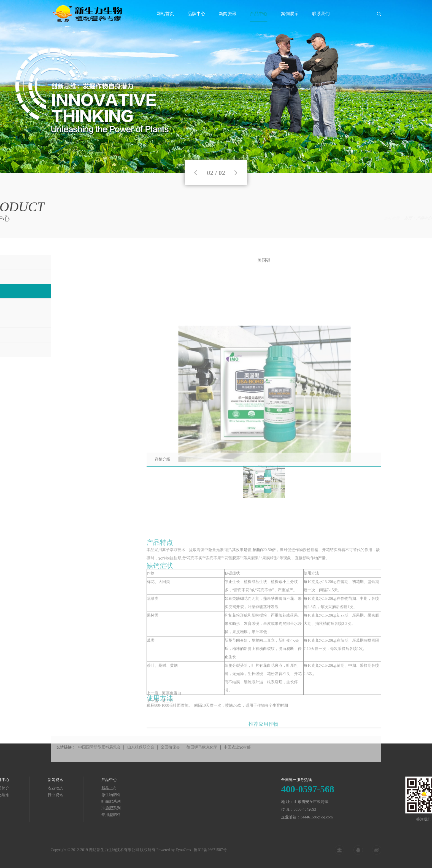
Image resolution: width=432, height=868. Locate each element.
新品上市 (58, 788)
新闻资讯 (228, 14)
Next (236, 173)
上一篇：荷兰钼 (160, 706)
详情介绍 (163, 464)
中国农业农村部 (237, 756)
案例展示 (290, 14)
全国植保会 (170, 756)
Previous (196, 173)
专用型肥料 (60, 815)
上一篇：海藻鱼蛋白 (164, 698)
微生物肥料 (60, 795)
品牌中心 (196, 14)
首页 (371, 218)
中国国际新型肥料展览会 (99, 756)
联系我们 (321, 14)
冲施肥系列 (60, 808)
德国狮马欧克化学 (202, 756)
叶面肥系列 (408, 218)
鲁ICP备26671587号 (210, 853)
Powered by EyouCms (173, 853)
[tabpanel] (216, 86)
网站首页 (165, 14)
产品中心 (259, 14)
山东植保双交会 (141, 756)
